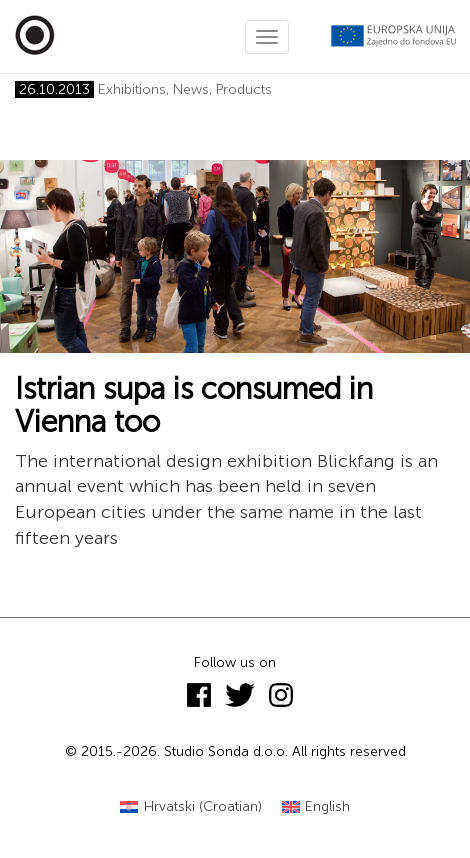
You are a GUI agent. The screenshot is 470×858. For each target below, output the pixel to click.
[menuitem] (191, 807)
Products (244, 89)
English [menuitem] (327, 806)
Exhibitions (132, 89)
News (191, 89)
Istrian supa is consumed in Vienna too (194, 405)
